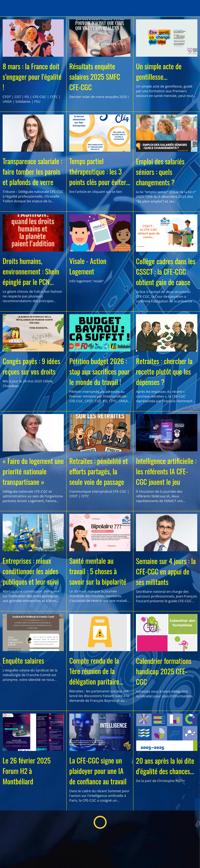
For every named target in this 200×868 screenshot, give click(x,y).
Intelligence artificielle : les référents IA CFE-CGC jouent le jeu (166, 471)
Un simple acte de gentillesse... (159, 71)
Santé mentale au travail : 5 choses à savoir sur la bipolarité (98, 571)
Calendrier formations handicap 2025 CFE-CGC (164, 671)
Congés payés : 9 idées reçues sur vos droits (31, 366)
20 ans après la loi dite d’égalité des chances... (165, 766)
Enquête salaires (23, 660)
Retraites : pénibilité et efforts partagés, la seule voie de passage (99, 471)
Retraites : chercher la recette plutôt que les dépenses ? (164, 371)
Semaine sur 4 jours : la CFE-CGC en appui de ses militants (166, 571)
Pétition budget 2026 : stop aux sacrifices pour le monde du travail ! (99, 371)
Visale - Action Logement (88, 266)
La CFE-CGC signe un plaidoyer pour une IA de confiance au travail (98, 771)
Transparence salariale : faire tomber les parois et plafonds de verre (32, 171)
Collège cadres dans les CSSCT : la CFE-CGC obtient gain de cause (166, 272)
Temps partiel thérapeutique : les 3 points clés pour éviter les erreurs (98, 171)
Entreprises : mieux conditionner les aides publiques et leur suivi (31, 571)
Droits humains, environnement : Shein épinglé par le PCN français (31, 271)
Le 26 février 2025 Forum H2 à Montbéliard (27, 771)
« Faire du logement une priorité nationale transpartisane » (33, 471)
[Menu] (8, 8)
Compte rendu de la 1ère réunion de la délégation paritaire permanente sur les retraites (94, 671)
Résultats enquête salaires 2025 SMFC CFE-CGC (95, 77)
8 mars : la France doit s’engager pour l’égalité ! (32, 77)
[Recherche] (192, 8)
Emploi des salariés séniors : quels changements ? (160, 172)
